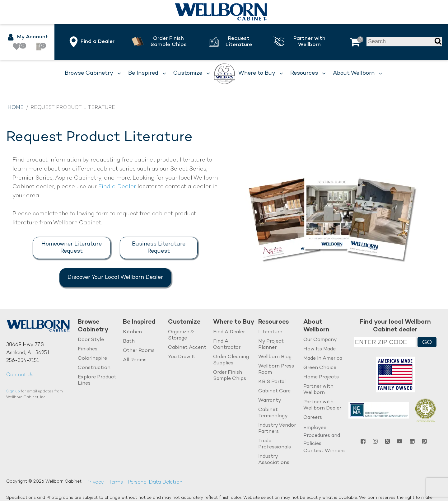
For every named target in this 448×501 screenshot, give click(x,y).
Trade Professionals (275, 444)
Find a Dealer (117, 187)
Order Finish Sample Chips (230, 376)
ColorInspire (92, 359)
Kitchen (132, 332)
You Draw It (182, 357)
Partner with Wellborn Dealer (322, 405)
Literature (270, 332)
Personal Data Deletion (155, 482)
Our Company (320, 340)
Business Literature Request (159, 248)
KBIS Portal (272, 382)
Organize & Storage (181, 335)
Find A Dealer (229, 332)
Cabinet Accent (187, 348)
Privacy (95, 482)
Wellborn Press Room (276, 370)
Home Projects (321, 377)
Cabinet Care (274, 391)
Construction (94, 368)
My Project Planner (271, 345)
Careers (313, 418)
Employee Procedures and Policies (322, 436)
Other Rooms (139, 351)
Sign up (13, 392)
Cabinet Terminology (273, 413)
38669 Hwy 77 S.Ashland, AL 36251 (28, 349)
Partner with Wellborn (318, 390)
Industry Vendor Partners (277, 429)
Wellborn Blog (275, 357)
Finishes (88, 349)
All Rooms (135, 360)
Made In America (323, 359)
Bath (129, 342)
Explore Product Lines (97, 380)
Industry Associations (274, 460)
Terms (116, 482)
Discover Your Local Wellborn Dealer (115, 277)
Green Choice (320, 368)
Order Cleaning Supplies (231, 360)
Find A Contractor (227, 345)
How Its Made (320, 349)
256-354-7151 (23, 361)
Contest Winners (324, 451)
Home (16, 108)
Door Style (91, 340)
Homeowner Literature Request (72, 248)
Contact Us (20, 375)
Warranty (270, 401)
